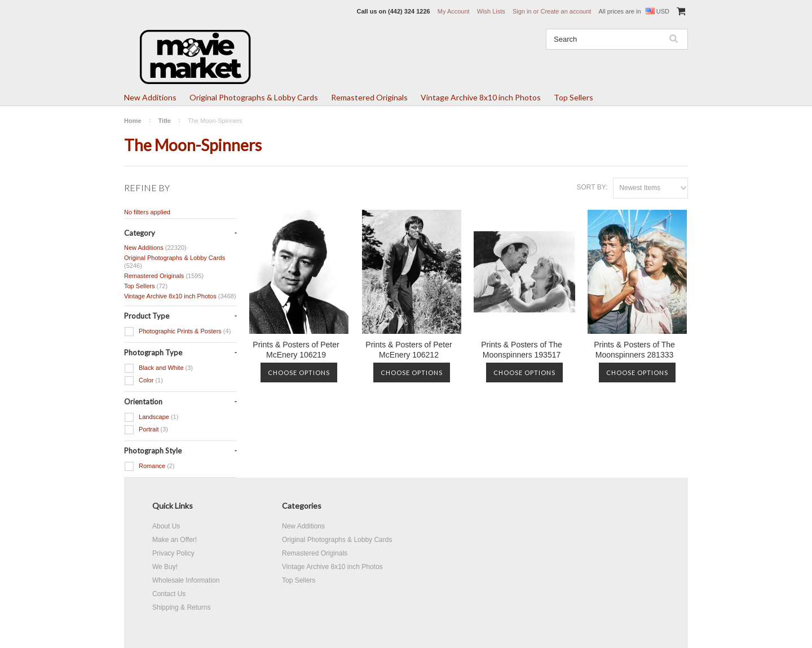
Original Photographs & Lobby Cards (254, 97)
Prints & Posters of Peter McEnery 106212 (409, 350)
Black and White (158, 368)
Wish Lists (491, 11)
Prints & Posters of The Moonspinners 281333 (634, 350)
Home (133, 121)
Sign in (522, 11)
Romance (149, 466)
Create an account (566, 11)
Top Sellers (573, 97)
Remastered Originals (369, 97)
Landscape (151, 417)
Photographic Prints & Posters (177, 332)
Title (165, 121)
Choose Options (299, 373)
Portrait (146, 430)
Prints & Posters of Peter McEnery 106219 (296, 350)
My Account (454, 11)
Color (144, 381)
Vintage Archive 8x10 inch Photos (481, 97)
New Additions (150, 97)
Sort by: (592, 187)
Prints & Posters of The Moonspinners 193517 (522, 350)
